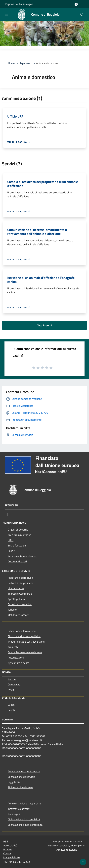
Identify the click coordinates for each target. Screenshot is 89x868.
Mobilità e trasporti (18, 615)
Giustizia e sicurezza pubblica (24, 636)
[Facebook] (8, 514)
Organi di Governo (18, 530)
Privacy (7, 849)
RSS (6, 841)
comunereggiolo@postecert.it (25, 740)
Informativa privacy (19, 809)
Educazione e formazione (22, 631)
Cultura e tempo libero (20, 583)
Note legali (14, 814)
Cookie (7, 853)
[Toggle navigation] (7, 14)
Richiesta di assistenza (20, 787)
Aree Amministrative (19, 535)
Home (11, 63)
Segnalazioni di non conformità (25, 825)
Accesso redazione (67, 850)
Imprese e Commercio (20, 594)
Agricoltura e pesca (18, 663)
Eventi (11, 710)
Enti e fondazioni (17, 545)
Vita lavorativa (16, 588)
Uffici (11, 540)
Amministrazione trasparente (24, 803)
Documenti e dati (17, 561)
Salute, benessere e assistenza (25, 652)
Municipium (77, 845)
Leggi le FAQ (15, 782)
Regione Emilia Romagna (19, 4)
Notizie (12, 679)
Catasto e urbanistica (20, 604)
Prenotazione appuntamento (24, 771)
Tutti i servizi (45, 325)
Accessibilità (10, 845)
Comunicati (14, 684)
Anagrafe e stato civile (20, 578)
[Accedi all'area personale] (76, 4)
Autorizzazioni (16, 658)
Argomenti (25, 63)
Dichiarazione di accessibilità (24, 819)
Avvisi (11, 690)
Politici (11, 551)
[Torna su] (83, 862)
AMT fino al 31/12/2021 (18, 862)
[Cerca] (82, 15)
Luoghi (11, 705)
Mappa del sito (11, 857)
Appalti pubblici (16, 599)
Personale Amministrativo (22, 556)
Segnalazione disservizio (21, 777)
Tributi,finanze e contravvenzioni (26, 642)
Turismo (12, 610)
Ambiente (13, 647)
